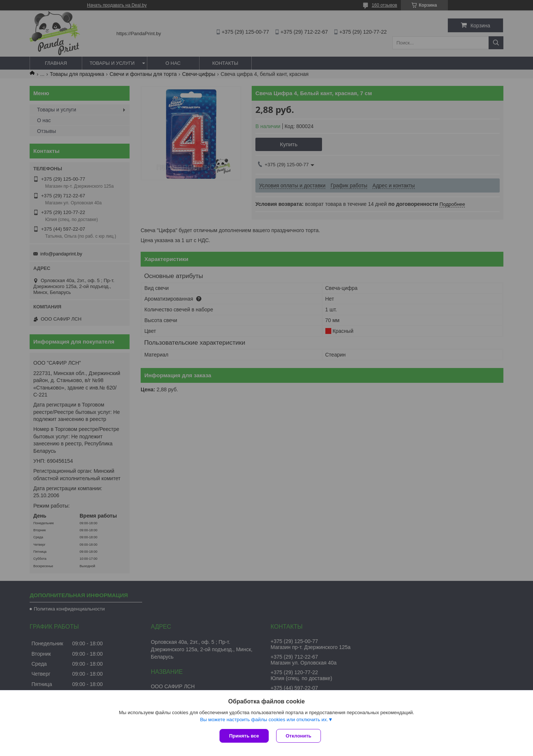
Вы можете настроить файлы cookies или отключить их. (264, 720)
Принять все (244, 736)
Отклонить (299, 736)
